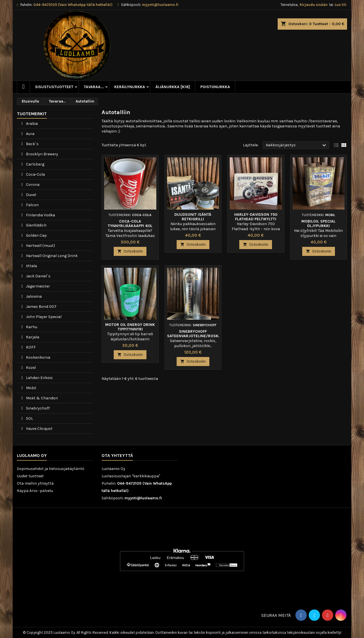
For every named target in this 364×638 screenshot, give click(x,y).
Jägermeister (38, 286)
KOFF (30, 347)
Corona (32, 185)
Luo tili (341, 5)
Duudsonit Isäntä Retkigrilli (193, 217)
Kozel (30, 368)
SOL (29, 418)
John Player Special (43, 317)
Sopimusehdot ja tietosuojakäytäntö (51, 469)
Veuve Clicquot (39, 429)
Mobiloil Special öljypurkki (318, 224)
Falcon (32, 205)
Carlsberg (35, 164)
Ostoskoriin (130, 251)
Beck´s (32, 144)
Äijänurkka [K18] (173, 87)
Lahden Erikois (39, 378)
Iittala (31, 266)
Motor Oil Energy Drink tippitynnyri (130, 327)
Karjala (32, 337)
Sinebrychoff (37, 408)
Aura (30, 134)
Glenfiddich (36, 225)
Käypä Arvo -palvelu (35, 491)
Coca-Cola (35, 174)
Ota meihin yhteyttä (35, 483)
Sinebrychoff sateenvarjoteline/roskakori (199, 334)
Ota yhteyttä (117, 455)
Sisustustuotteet (54, 87)
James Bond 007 (41, 307)
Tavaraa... (94, 87)
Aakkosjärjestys (297, 145)
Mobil (31, 388)
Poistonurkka (215, 87)
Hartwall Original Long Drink (51, 256)
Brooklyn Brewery (42, 154)
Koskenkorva (38, 357)
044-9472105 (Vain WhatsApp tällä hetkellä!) (73, 5)
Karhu (31, 327)
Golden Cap (36, 235)
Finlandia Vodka (40, 215)
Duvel (31, 195)
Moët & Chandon (41, 398)
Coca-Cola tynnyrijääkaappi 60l (130, 224)
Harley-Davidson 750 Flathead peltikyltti (256, 217)
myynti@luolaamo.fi (160, 5)
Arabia (31, 124)
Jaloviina (33, 296)
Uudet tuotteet (30, 476)
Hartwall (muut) (40, 246)
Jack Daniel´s (38, 276)
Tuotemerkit (32, 114)
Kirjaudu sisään (314, 5)
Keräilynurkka (130, 87)
